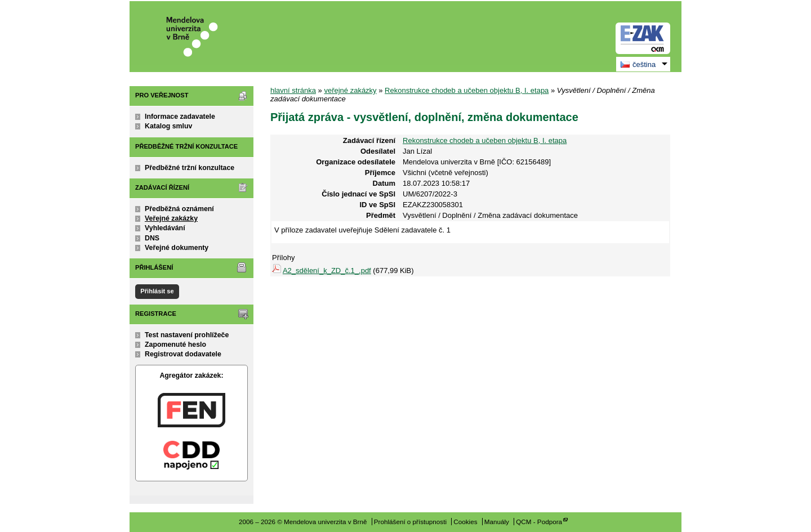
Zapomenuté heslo (175, 345)
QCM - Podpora (539, 522)
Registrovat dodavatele (183, 354)
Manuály (497, 522)
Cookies (465, 522)
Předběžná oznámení (179, 209)
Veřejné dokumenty (177, 248)
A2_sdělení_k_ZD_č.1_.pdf (327, 271)
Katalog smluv (168, 126)
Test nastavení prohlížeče (187, 335)
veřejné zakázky (350, 90)
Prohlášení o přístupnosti (410, 522)
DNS (152, 238)
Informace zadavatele (180, 117)
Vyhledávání (165, 228)
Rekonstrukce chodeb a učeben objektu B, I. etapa (467, 90)
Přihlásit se (157, 291)
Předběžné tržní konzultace (190, 168)
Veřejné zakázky (171, 218)
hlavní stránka (293, 90)
